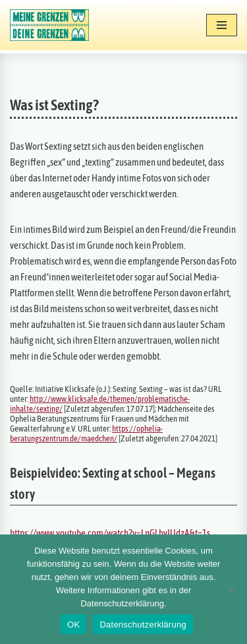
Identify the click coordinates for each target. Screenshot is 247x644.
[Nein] (231, 589)
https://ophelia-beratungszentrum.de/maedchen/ (86, 434)
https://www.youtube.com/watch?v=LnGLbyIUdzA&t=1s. (111, 533)
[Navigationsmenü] (222, 25)
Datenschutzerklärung (143, 625)
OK (73, 625)
